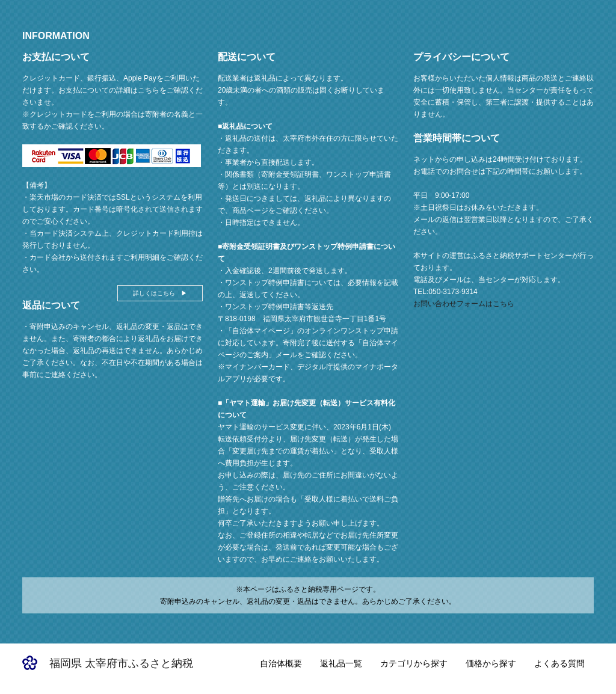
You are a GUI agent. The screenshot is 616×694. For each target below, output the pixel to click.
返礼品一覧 (341, 663)
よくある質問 (559, 663)
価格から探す (491, 663)
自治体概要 (281, 663)
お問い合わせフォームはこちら (464, 304)
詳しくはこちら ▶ (160, 293)
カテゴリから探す (414, 663)
